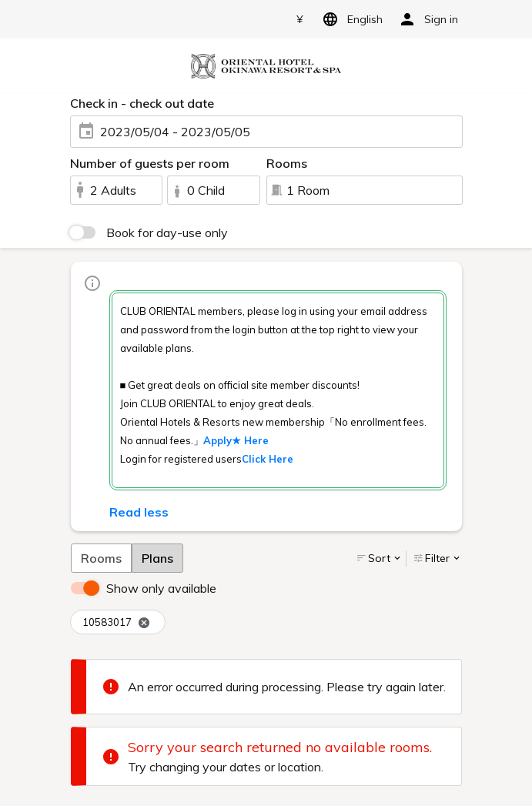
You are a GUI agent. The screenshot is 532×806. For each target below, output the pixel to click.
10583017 (116, 622)
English (350, 19)
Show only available (161, 588)
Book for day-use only (167, 232)
